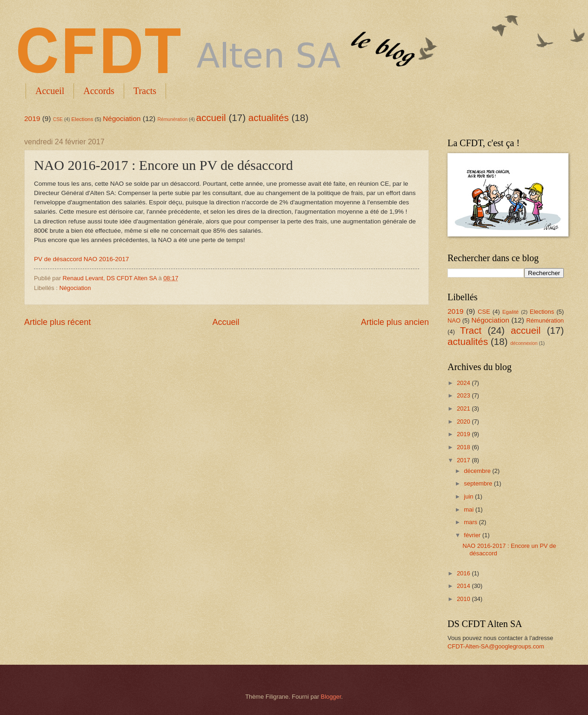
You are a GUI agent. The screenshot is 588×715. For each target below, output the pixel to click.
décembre (478, 471)
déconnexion (524, 343)
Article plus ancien (395, 322)
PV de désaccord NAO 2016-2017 (81, 259)
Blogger (331, 697)
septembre (479, 483)
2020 (464, 422)
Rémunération (173, 119)
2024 (464, 383)
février (473, 535)
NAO (454, 320)
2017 (464, 460)
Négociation (122, 118)
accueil (211, 118)
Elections (82, 119)
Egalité (511, 312)
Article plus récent (57, 322)
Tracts (145, 91)
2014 (464, 586)
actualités (269, 118)
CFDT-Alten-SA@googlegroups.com (496, 646)
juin (469, 496)
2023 (464, 395)
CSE (58, 119)
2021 (464, 408)
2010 (464, 599)
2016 (464, 573)
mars (471, 522)
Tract (471, 330)
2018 (464, 447)
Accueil (50, 91)
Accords (99, 91)
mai (469, 509)
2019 (32, 118)
